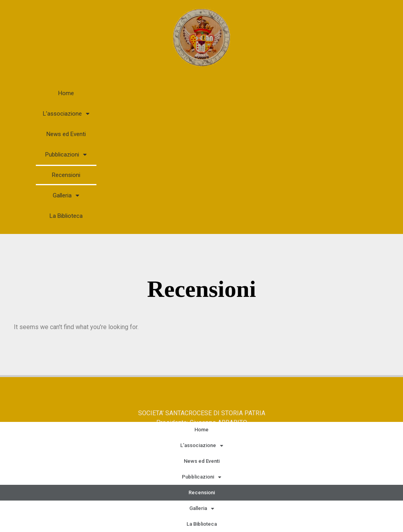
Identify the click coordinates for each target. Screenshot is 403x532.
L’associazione (66, 114)
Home (66, 93)
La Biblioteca (66, 216)
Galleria (66, 196)
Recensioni (66, 175)
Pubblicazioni (66, 155)
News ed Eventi (66, 134)
